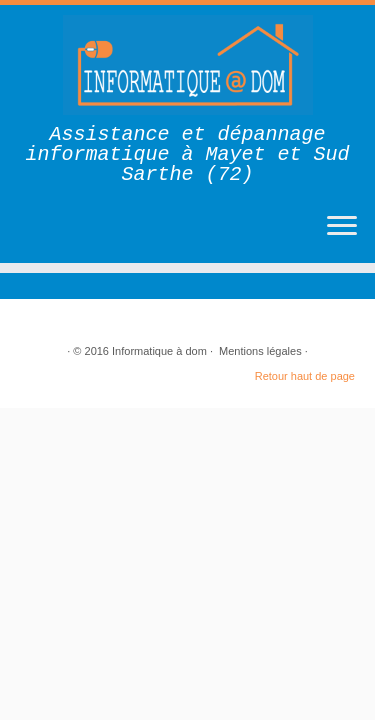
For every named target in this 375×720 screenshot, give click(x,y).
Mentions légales (260, 351)
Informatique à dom (159, 351)
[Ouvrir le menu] (342, 227)
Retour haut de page (305, 376)
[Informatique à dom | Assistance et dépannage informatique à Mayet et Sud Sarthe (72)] (187, 65)
